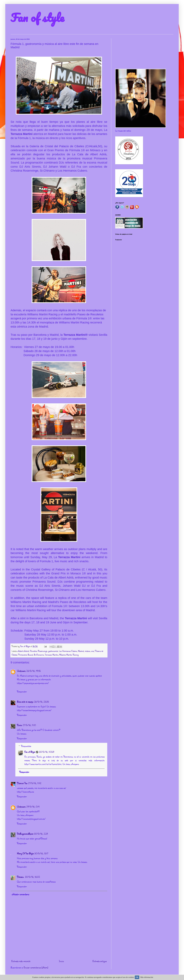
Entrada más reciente (21, 961)
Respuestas (26, 746)
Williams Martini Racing (69, 655)
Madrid (81, 651)
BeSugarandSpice (25, 834)
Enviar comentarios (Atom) (36, 967)
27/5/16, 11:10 (29, 725)
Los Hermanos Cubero (68, 651)
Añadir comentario (21, 894)
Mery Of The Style (25, 853)
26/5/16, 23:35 (41, 702)
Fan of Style (30, 752)
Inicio (61, 961)
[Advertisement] (144, 52)
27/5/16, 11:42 (35, 783)
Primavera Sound (25, 655)
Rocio (19, 725)
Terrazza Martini (52, 655)
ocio (93, 651)
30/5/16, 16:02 (32, 877)
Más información (147, 977)
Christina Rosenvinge (38, 651)
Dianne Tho (22, 783)
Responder (22, 691)
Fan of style (37, 17)
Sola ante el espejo (25, 702)
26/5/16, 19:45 (34, 671)
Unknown (21, 671)
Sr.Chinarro (39, 655)
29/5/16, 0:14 (33, 807)
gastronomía (53, 651)
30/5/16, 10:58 (47, 752)
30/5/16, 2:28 (41, 834)
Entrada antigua (99, 961)
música (87, 651)
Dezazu (21, 877)
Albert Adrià (23, 651)
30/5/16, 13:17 (41, 853)
